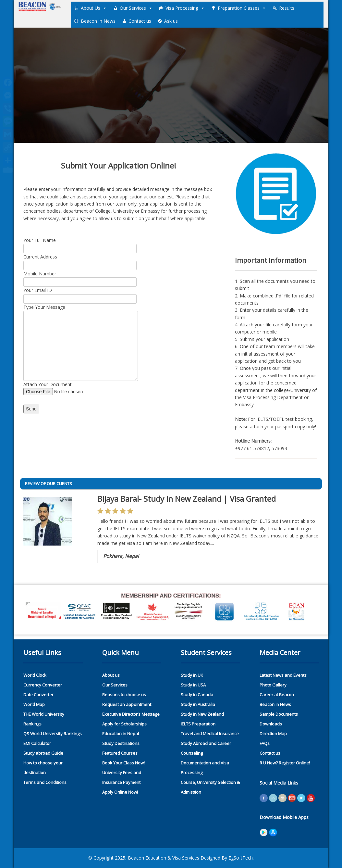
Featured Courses (120, 753)
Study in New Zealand (202, 714)
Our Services (136, 8)
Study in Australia (198, 704)
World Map (34, 704)
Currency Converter (43, 685)
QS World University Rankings (53, 734)
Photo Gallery (273, 685)
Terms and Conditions (45, 782)
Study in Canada (197, 695)
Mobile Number (80, 278)
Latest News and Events (283, 675)
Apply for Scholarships (124, 724)
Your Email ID (80, 294)
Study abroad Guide (43, 753)
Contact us (140, 21)
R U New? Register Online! (285, 763)
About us (111, 675)
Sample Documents (279, 714)
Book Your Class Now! (123, 763)
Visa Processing (185, 8)
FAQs (265, 743)
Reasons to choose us (124, 695)
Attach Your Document (66, 388)
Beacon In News (98, 21)
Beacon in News (275, 704)
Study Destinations (121, 743)
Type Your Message (81, 311)
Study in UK (192, 675)
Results (287, 8)
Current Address (80, 261)
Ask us (171, 21)
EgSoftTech (241, 858)
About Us (94, 8)
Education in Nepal (121, 734)
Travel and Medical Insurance (210, 734)
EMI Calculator (37, 743)
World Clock (35, 675)
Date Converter (38, 695)
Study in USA (193, 685)
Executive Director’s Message (131, 714)
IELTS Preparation (198, 724)
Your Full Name (80, 244)
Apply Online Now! (120, 792)
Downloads (271, 724)
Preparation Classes (242, 8)
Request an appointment (127, 704)
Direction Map (273, 734)
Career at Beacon (277, 695)
